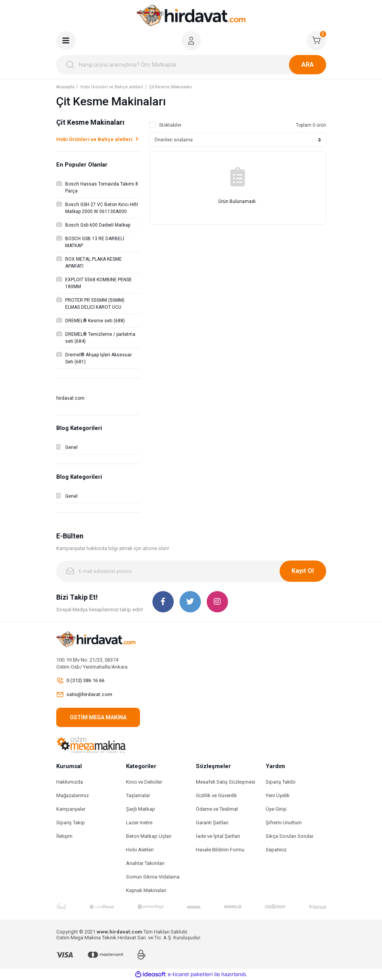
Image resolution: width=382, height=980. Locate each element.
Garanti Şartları (212, 823)
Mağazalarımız (73, 795)
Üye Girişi (276, 809)
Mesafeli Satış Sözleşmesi (226, 782)
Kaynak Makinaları (146, 890)
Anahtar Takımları (145, 863)
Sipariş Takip (71, 823)
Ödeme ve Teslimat (217, 809)
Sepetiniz (276, 850)
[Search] (191, 65)
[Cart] (316, 41)
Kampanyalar (71, 809)
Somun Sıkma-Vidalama (153, 877)
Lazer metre (139, 823)
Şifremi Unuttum (284, 823)
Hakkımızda (70, 782)
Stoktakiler (170, 125)
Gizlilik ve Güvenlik (216, 795)
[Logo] (191, 15)
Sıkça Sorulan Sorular (290, 836)
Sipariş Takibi (281, 782)
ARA (308, 64)
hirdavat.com (70, 398)
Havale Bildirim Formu (220, 850)
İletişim (64, 836)
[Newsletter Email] (191, 571)
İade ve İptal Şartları (218, 836)
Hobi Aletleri (140, 850)
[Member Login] (191, 41)
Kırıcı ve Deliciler (144, 782)
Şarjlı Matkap (141, 809)
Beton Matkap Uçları (149, 836)
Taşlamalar (138, 795)
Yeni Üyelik (278, 795)
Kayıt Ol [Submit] (303, 571)
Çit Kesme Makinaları (170, 87)
